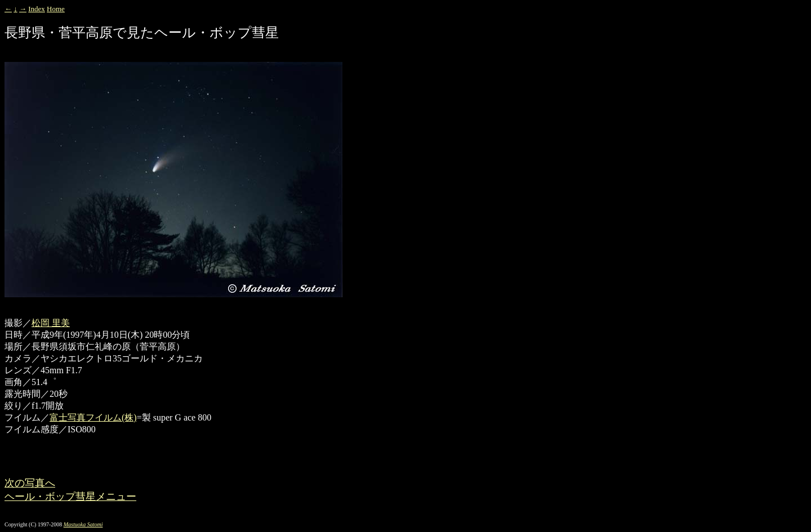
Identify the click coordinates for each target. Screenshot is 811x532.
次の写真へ (30, 483)
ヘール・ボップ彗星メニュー (70, 497)
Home (56, 9)
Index (37, 9)
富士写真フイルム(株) (93, 417)
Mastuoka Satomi (83, 524)
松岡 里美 (51, 323)
